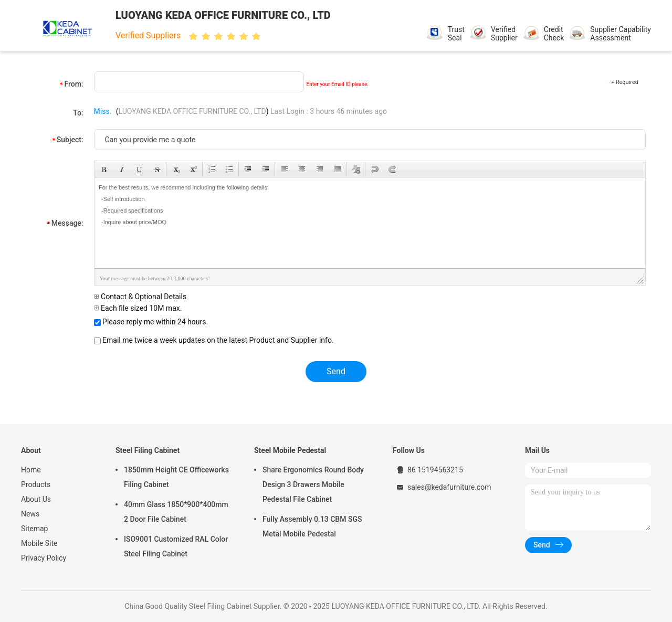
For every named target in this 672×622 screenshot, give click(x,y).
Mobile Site (39, 543)
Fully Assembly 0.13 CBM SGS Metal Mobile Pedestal (312, 526)
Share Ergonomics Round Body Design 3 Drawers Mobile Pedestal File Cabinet (313, 484)
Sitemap (34, 529)
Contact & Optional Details (140, 297)
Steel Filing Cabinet (148, 450)
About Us (36, 499)
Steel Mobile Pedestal (290, 450)
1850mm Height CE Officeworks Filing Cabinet (176, 477)
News (30, 514)
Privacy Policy (44, 558)
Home (31, 470)
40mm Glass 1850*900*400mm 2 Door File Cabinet (176, 512)
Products (36, 484)
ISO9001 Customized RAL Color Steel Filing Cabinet (176, 546)
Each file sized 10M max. (138, 308)
